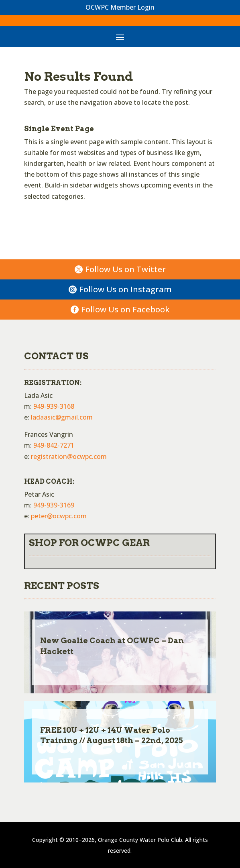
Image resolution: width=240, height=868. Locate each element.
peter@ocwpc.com (59, 516)
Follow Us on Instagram (125, 289)
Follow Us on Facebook (125, 309)
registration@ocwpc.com (69, 456)
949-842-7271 (54, 445)
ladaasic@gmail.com (62, 417)
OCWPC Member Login (120, 7)
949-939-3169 (54, 505)
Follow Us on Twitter (125, 269)
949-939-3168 (54, 406)
